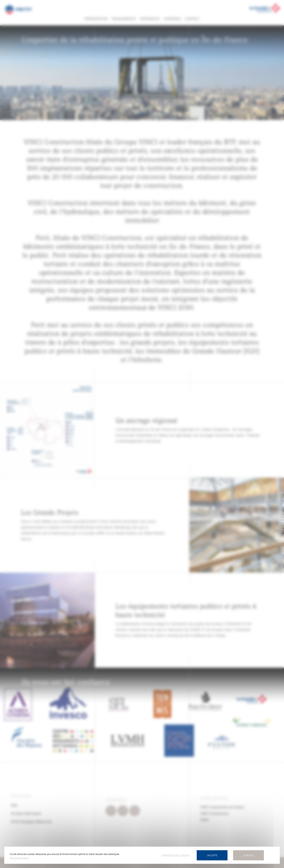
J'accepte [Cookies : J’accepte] (212, 855)
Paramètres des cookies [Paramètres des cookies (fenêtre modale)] (175, 855)
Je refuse (249, 855)
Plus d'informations (19, 858)
